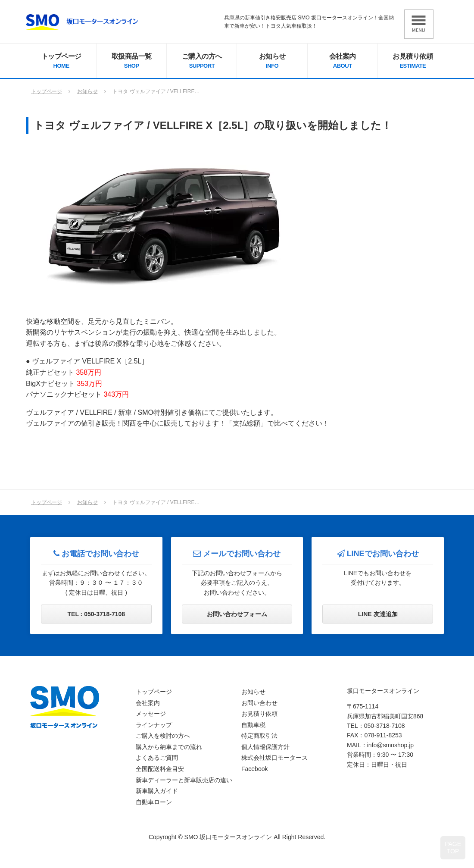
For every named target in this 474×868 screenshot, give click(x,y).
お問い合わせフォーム (237, 614)
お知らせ (272, 62)
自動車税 (253, 725)
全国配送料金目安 (160, 769)
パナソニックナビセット (77, 394)
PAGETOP (453, 848)
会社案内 (343, 62)
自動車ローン (154, 802)
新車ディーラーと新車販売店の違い (184, 780)
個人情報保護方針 (265, 747)
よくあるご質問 (157, 758)
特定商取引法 (259, 736)
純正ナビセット (64, 372)
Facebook (254, 769)
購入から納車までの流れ (169, 747)
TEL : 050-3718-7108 (97, 614)
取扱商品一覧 (131, 62)
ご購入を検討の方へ (163, 736)
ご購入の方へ (202, 62)
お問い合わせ (259, 703)
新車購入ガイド (157, 791)
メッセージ (151, 714)
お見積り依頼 (413, 62)
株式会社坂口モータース (274, 758)
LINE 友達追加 (378, 614)
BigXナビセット (64, 384)
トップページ (61, 62)
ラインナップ (154, 725)
